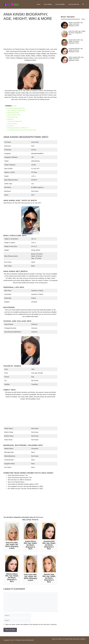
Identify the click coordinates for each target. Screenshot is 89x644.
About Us (55, 639)
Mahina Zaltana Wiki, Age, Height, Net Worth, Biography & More (12, 578)
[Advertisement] (30, 36)
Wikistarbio (40, 517)
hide (14, 106)
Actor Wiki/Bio (48, 4)
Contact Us (61, 639)
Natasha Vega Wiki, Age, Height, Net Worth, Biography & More (49, 578)
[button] (83, 4)
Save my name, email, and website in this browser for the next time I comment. (31, 624)
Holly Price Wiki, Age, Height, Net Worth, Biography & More (12, 545)
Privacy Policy (69, 639)
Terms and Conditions (79, 639)
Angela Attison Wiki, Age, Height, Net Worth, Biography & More (30, 545)
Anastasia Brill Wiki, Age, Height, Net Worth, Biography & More (49, 545)
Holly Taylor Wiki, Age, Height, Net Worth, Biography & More (30, 577)
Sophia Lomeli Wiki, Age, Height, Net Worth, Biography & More (76, 24)
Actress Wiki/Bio (60, 4)
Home (39, 4)
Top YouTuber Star (74, 4)
